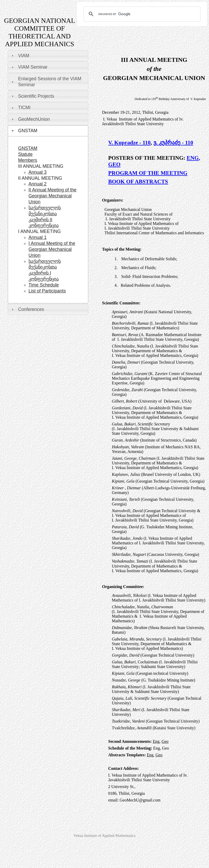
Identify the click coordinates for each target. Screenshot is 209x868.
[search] (141, 14)
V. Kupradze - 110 (129, 143)
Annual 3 (38, 172)
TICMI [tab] (21, 108)
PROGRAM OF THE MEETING (148, 173)
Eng (156, 741)
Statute (25, 154)
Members (28, 160)
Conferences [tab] (27, 309)
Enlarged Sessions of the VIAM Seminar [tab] (46, 82)
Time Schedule (44, 285)
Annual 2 (38, 184)
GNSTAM (28, 148)
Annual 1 (38, 237)
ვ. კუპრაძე (168, 143)
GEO (114, 164)
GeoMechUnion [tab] (30, 119)
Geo (165, 741)
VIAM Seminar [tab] (29, 67)
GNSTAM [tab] (24, 131)
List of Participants (47, 291)
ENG (193, 158)
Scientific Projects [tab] (32, 96)
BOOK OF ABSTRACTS (138, 182)
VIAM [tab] (20, 56)
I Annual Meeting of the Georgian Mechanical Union (52, 249)
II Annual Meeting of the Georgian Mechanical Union (53, 196)
